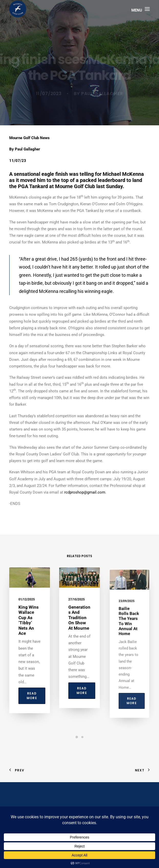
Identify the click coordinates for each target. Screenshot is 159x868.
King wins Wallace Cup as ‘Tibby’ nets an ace (29, 624)
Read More (32, 686)
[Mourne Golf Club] (18, 9)
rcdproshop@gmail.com (85, 492)
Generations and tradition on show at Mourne (79, 627)
